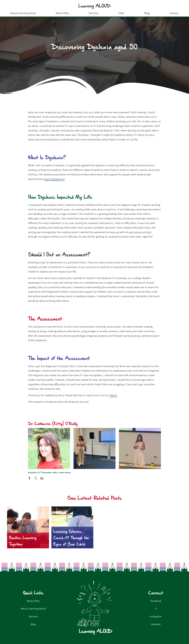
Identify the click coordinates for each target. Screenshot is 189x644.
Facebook (156, 601)
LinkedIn (156, 624)
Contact (174, 13)
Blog (147, 13)
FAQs (121, 13)
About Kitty (62, 13)
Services (94, 13)
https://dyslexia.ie (54, 179)
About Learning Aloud (23, 13)
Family (68, 472)
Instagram (156, 616)
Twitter (113, 395)
